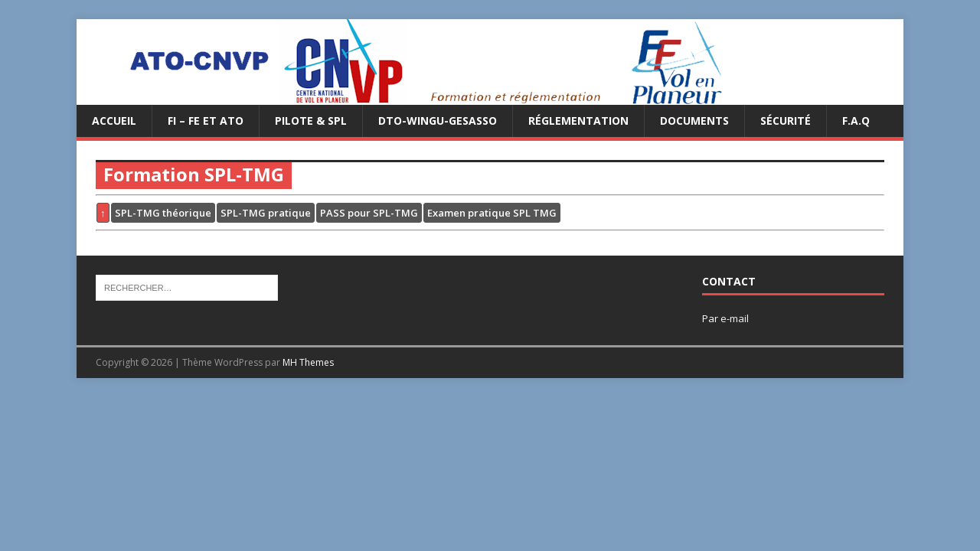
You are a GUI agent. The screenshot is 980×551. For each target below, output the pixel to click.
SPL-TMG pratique (266, 213)
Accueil (114, 121)
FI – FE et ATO (206, 121)
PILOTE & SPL (311, 121)
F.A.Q (856, 121)
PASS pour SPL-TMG (369, 213)
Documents (694, 121)
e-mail (735, 318)
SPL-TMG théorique (163, 213)
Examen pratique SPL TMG (492, 213)
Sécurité (786, 121)
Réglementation (578, 121)
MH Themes (308, 362)
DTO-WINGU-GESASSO (438, 121)
